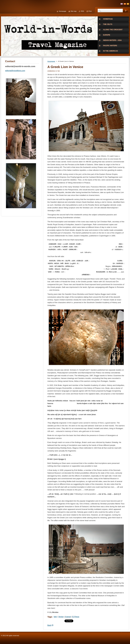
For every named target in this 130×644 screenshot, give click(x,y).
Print (90, 11)
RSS (82, 11)
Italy (55, 617)
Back (49, 625)
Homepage (51, 61)
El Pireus (76, 617)
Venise (61, 617)
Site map (74, 11)
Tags (50, 617)
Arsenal (68, 617)
